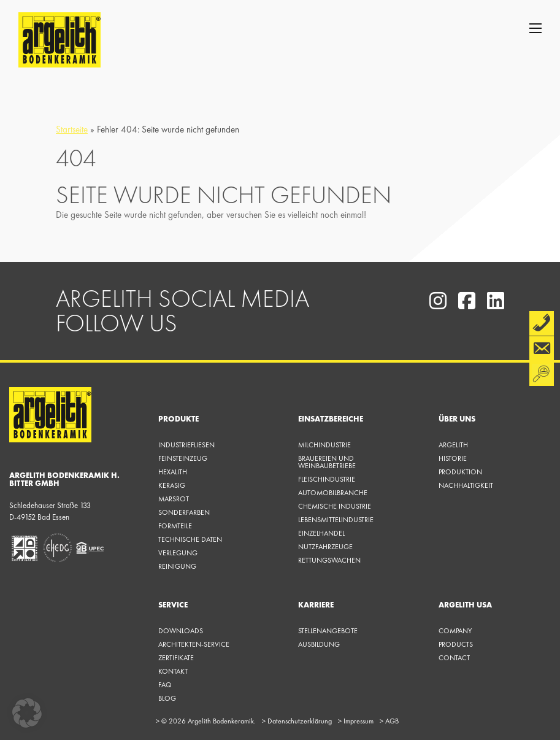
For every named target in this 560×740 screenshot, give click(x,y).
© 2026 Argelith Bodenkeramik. (206, 721)
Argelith (453, 445)
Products (456, 644)
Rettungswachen (329, 560)
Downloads (181, 631)
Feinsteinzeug (183, 458)
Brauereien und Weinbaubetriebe (327, 462)
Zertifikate (176, 658)
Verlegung (178, 553)
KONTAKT (173, 671)
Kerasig (172, 485)
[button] (27, 713)
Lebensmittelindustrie (336, 520)
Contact (454, 658)
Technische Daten (190, 539)
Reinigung (177, 566)
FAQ (165, 685)
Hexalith (173, 472)
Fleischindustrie (327, 479)
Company (455, 631)
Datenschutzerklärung (297, 721)
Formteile (175, 526)
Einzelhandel (321, 533)
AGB (389, 721)
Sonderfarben (184, 512)
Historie (453, 458)
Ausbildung (319, 644)
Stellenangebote (328, 631)
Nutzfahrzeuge (325, 547)
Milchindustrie (324, 445)
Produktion (460, 472)
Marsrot (174, 499)
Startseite (72, 129)
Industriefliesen (186, 445)
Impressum (356, 721)
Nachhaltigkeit (466, 485)
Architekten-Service (194, 644)
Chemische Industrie (335, 506)
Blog (167, 698)
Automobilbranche (333, 493)
